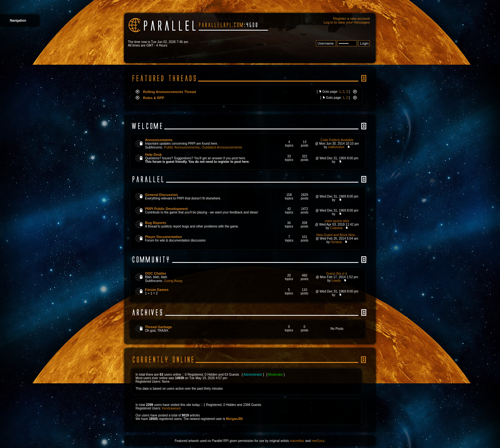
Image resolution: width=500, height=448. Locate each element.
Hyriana (336, 242)
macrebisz (297, 441)
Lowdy (336, 281)
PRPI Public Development (166, 209)
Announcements (159, 140)
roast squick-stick (337, 221)
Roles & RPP (154, 98)
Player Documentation (164, 237)
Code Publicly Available (337, 140)
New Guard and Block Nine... (337, 235)
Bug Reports (156, 223)
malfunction (336, 147)
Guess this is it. (337, 274)
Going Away (173, 281)
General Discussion (162, 195)
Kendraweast (171, 408)
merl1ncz (318, 441)
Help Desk (154, 155)
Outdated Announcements (222, 147)
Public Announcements (182, 147)
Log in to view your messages (347, 22)
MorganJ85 (235, 419)
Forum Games (157, 290)
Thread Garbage (158, 327)
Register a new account (352, 18)
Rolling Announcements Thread (170, 92)
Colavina (336, 228)
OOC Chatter (156, 273)
